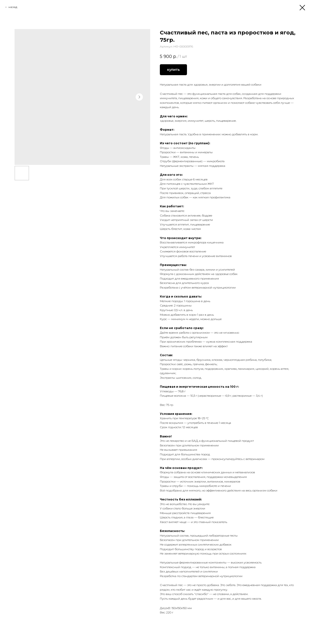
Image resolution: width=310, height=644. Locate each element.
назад (13, 7)
